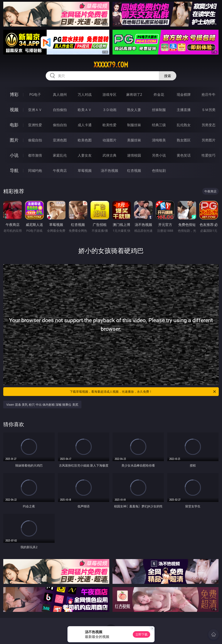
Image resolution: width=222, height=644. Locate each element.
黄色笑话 (184, 155)
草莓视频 (85, 171)
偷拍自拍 (60, 125)
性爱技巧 (209, 155)
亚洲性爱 (35, 125)
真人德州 (60, 94)
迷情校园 (134, 155)
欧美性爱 (109, 125)
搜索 (168, 76)
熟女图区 (184, 140)
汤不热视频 (109, 171)
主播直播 (184, 110)
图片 (14, 140)
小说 (14, 155)
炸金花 (159, 94)
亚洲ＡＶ (35, 110)
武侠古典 (109, 155)
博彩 (14, 94)
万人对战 (85, 94)
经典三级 (159, 125)
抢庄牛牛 (209, 94)
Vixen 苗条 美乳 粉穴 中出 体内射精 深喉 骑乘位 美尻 (42, 405)
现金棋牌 (184, 94)
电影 (14, 125)
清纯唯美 (159, 140)
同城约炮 (35, 171)
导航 (14, 170)
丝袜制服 (159, 110)
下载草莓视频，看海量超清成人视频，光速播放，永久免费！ (143, 392)
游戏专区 (109, 94)
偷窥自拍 (35, 140)
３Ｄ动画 (109, 110)
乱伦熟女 (184, 125)
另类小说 (159, 155)
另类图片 (209, 140)
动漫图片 (109, 140)
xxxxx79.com (111, 65)
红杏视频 (134, 171)
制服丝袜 (134, 125)
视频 (14, 110)
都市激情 (35, 155)
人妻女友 (85, 155)
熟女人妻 (134, 110)
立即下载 (141, 634)
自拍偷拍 (60, 110)
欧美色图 (85, 140)
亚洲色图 (60, 140)
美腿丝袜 (134, 140)
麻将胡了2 (134, 94)
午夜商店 (60, 171)
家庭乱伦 (60, 155)
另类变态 (209, 125)
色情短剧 (159, 171)
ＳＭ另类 (209, 110)
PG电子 (35, 94)
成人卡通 (85, 125)
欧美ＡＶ (85, 110)
